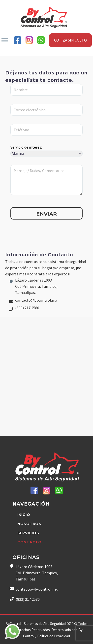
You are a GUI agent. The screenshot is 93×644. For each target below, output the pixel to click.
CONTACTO (30, 542)
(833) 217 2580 (27, 308)
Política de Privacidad (54, 636)
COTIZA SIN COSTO (70, 40)
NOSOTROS (29, 524)
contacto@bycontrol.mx (36, 300)
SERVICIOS (28, 533)
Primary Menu (5, 40)
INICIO (24, 515)
